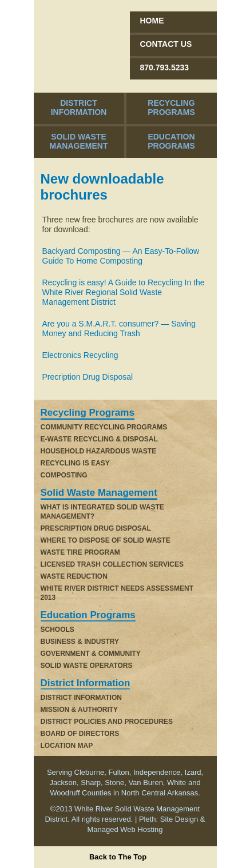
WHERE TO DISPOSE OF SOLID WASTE (106, 540)
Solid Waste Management (79, 141)
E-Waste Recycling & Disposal (99, 439)
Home (152, 21)
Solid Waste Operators (87, 666)
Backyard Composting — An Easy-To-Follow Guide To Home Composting (121, 256)
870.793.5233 (165, 67)
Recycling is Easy (75, 463)
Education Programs (171, 141)
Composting (64, 475)
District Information (79, 107)
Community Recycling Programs (104, 427)
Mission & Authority (80, 710)
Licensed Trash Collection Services (112, 564)
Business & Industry (80, 642)
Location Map (67, 746)
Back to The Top (118, 857)
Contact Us (166, 44)
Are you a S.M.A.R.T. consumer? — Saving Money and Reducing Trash (119, 329)
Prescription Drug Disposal (96, 528)
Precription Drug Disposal (88, 377)
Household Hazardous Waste (99, 451)
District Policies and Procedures (107, 722)
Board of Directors (80, 734)
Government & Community (91, 654)
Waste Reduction (74, 576)
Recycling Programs (171, 107)
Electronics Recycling (80, 355)
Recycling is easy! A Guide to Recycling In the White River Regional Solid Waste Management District (124, 292)
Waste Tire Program (80, 552)
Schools (57, 630)
